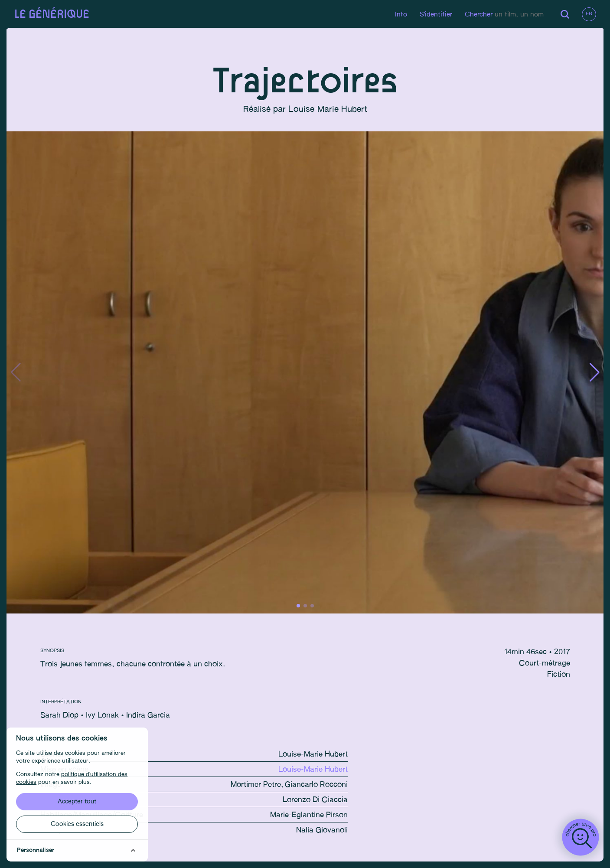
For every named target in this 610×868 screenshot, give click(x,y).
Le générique (53, 15)
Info (400, 15)
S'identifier (435, 15)
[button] (593, 374)
